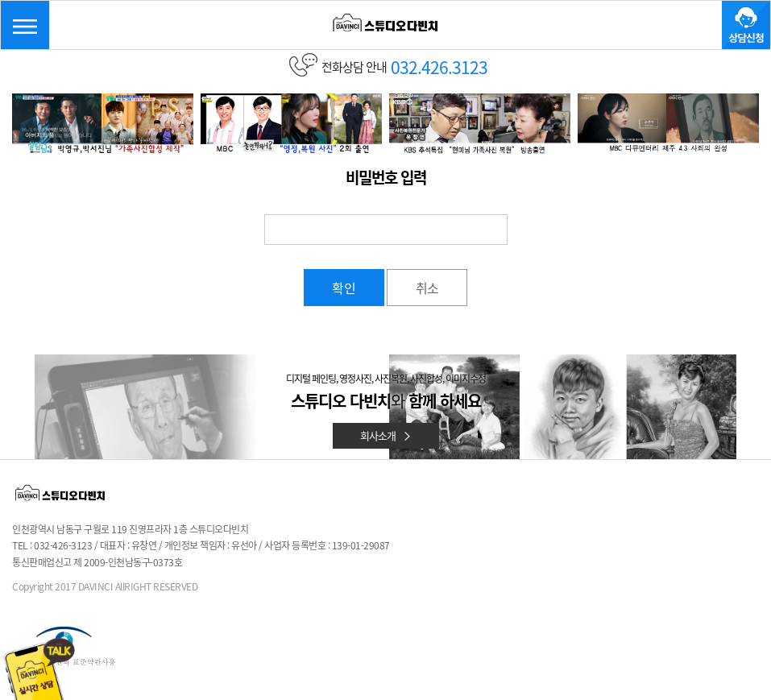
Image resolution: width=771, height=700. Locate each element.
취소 (427, 288)
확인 (344, 288)
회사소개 (386, 435)
